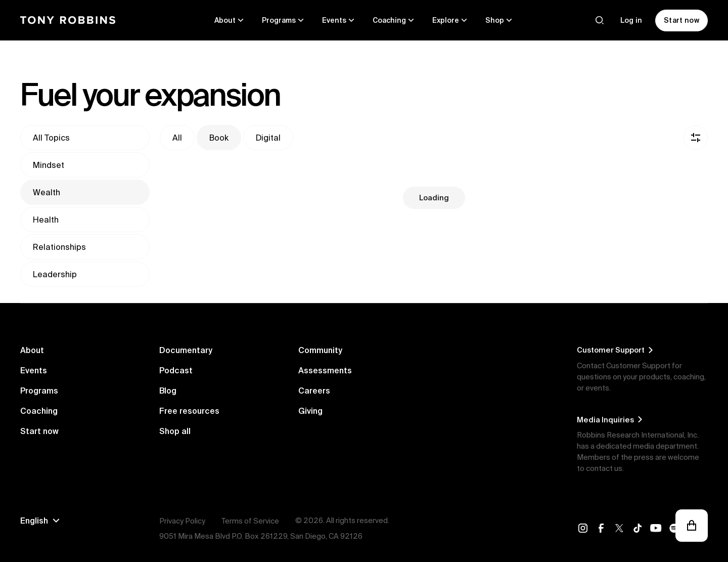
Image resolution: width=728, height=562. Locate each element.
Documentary (186, 350)
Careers (314, 391)
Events (34, 370)
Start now (39, 431)
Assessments (325, 370)
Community (320, 350)
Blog (168, 391)
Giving (310, 411)
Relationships (59, 247)
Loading (434, 198)
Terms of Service (250, 521)
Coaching (39, 411)
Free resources (189, 411)
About (32, 350)
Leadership (55, 274)
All (177, 138)
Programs (39, 391)
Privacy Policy (182, 521)
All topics (51, 138)
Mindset (49, 165)
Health (46, 220)
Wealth (47, 192)
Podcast (176, 370)
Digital (268, 138)
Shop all (175, 431)
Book (219, 138)
